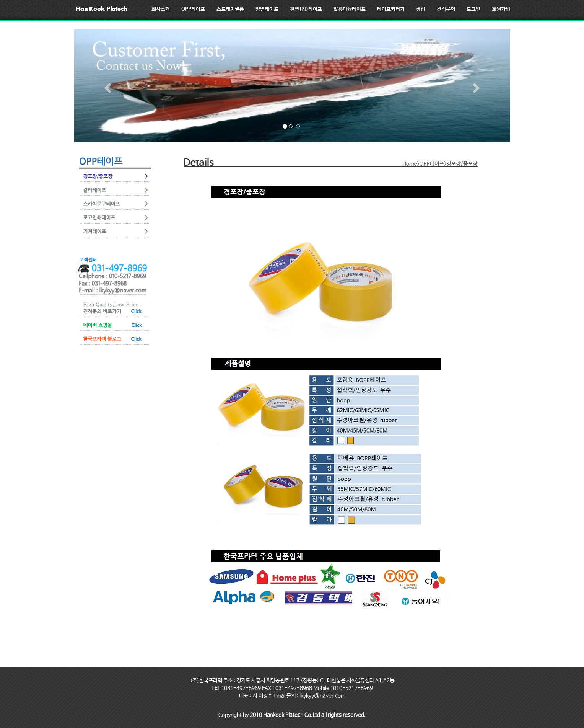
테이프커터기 (391, 9)
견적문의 (446, 9)
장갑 (421, 9)
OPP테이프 (193, 9)
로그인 (473, 9)
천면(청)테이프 (306, 9)
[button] (107, 86)
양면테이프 (267, 9)
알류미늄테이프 (350, 9)
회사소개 (161, 9)
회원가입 (501, 9)
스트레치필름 (230, 9)
